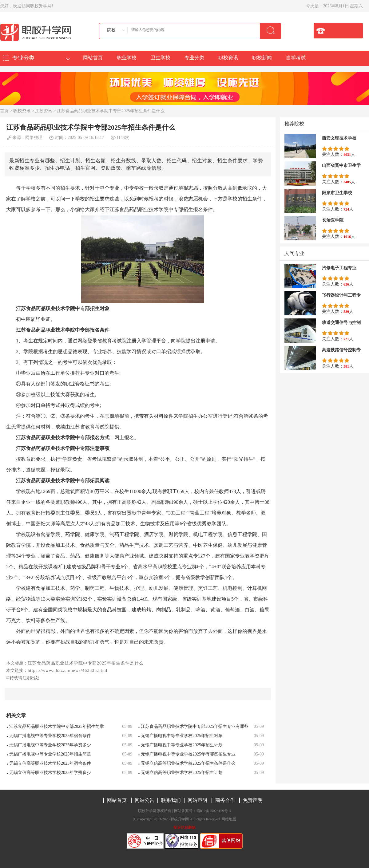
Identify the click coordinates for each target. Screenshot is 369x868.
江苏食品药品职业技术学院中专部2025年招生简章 (57, 726)
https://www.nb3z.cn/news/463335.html (67, 671)
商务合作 (225, 800)
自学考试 (296, 58)
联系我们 (171, 800)
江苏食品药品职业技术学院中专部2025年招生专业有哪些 (195, 726)
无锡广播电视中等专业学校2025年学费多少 (50, 745)
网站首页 (93, 58)
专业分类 (194, 58)
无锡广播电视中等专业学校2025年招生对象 (182, 736)
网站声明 (197, 800)
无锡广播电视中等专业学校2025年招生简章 (50, 754)
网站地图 (229, 819)
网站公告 (145, 800)
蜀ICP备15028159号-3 (214, 811)
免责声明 (253, 800)
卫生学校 (161, 58)
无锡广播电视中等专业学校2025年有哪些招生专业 (188, 754)
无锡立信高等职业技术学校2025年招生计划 (182, 773)
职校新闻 (262, 58)
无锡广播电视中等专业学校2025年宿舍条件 (50, 736)
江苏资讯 (44, 111)
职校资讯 (228, 58)
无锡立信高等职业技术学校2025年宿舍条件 (50, 763)
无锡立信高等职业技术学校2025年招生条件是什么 (188, 763)
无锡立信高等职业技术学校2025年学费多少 (50, 773)
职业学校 (127, 58)
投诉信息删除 (184, 827)
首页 (4, 111)
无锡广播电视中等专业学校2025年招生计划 (182, 745)
